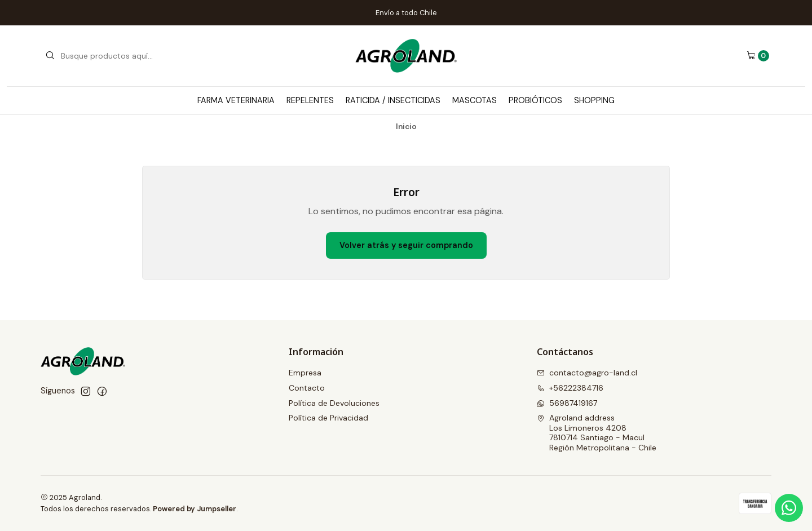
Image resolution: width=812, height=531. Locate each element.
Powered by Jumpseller (195, 509)
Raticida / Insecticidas (393, 100)
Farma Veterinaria (236, 100)
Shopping (594, 100)
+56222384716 (570, 388)
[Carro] (758, 56)
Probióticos (535, 100)
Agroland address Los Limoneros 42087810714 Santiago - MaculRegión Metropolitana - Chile (597, 433)
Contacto (307, 388)
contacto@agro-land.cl (587, 373)
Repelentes (310, 100)
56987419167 (567, 403)
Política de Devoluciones (334, 403)
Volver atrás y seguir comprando (406, 245)
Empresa (305, 373)
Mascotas (475, 100)
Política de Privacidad (328, 418)
